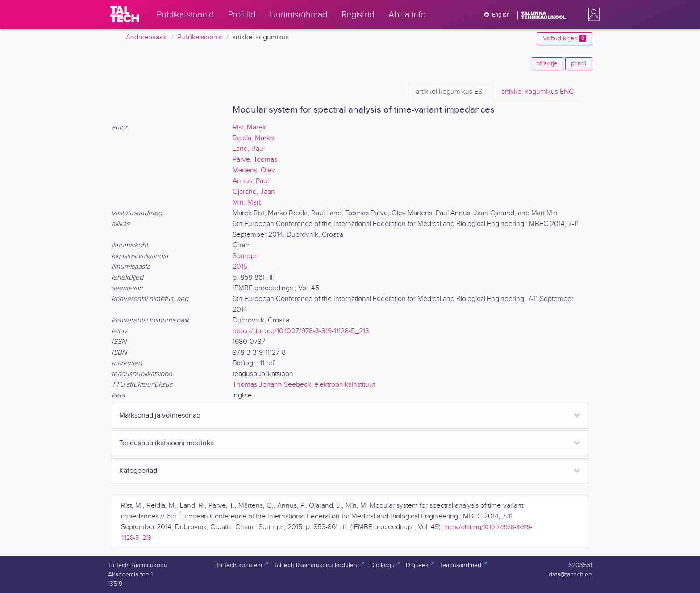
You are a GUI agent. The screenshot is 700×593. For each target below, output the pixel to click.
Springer (246, 256)
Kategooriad (138, 471)
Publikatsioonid (200, 37)
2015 (240, 267)
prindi (579, 63)
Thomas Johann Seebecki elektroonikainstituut (304, 385)
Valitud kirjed (565, 38)
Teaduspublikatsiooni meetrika (167, 443)
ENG (537, 92)
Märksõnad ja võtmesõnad (160, 416)
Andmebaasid (147, 37)
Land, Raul (249, 149)
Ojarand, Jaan (254, 192)
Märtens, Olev (254, 170)
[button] (592, 14)
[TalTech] (125, 14)
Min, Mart (247, 203)
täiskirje (548, 63)
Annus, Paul (251, 181)
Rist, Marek (249, 127)
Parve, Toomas (255, 160)
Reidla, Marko (253, 138)
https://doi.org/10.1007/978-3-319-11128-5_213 (301, 331)
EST (451, 92)
